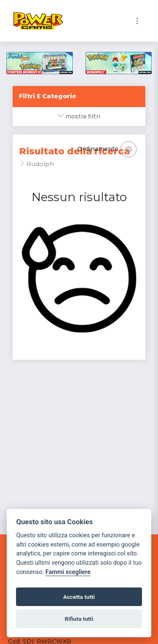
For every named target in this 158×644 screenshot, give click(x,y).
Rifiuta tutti (79, 619)
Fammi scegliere (68, 572)
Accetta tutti (79, 597)
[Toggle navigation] (137, 21)
